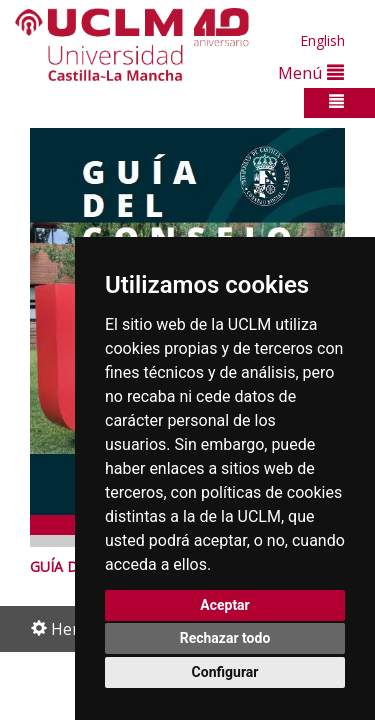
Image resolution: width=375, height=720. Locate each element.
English (322, 40)
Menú (311, 72)
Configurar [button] (225, 672)
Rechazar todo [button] (225, 638)
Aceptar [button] (225, 605)
